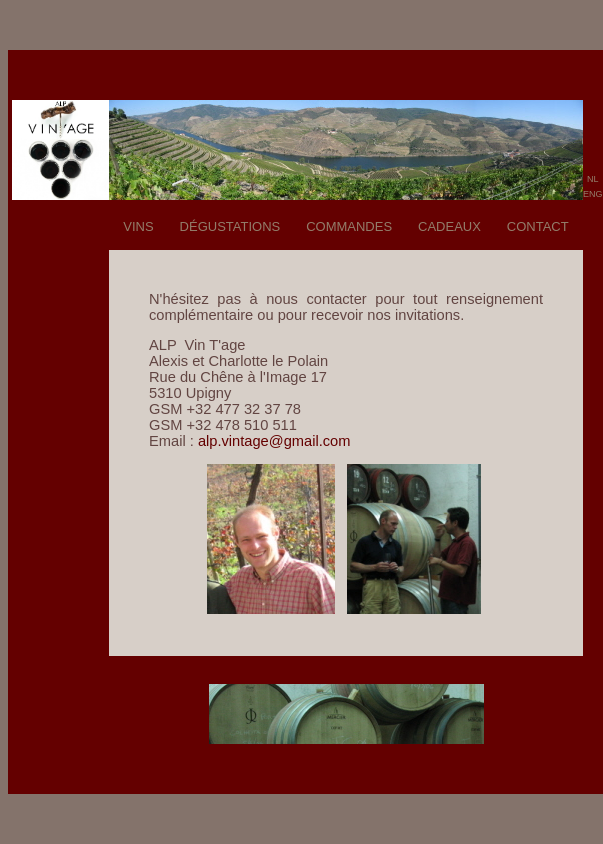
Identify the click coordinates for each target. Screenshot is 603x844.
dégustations (230, 224)
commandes (349, 224)
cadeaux (449, 224)
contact (538, 224)
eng (593, 192)
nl (593, 177)
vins (138, 224)
